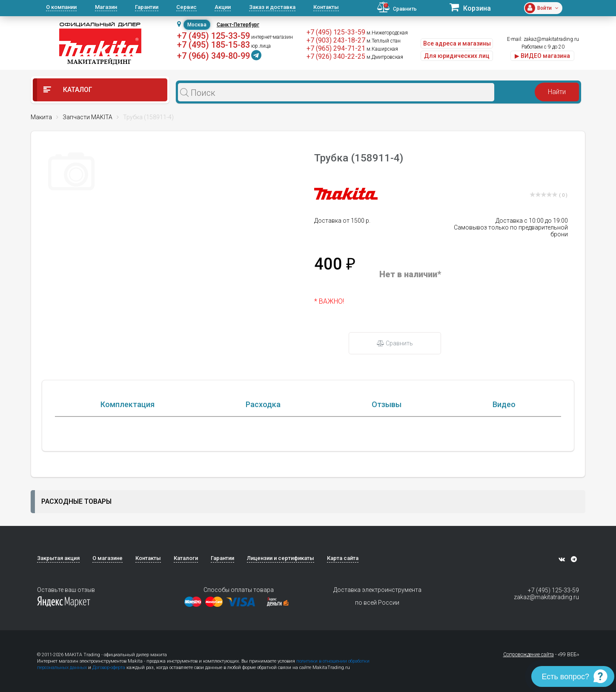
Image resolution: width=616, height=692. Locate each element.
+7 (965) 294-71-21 (336, 48)
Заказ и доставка (272, 7)
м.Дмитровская (385, 57)
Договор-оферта (109, 668)
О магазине (107, 558)
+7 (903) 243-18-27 (336, 40)
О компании (61, 7)
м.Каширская (382, 49)
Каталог (68, 90)
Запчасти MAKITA (87, 117)
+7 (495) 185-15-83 (213, 45)
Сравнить (395, 343)
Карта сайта (343, 558)
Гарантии (147, 7)
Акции (223, 7)
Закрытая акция (58, 558)
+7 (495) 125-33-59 (213, 36)
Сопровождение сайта (529, 655)
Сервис (186, 7)
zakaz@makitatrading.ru (551, 39)
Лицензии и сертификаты (281, 558)
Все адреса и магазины (457, 43)
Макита (41, 117)
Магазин (106, 7)
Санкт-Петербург (238, 25)
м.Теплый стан (384, 41)
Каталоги (186, 558)
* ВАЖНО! (329, 301)
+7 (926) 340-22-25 (336, 56)
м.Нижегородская (387, 33)
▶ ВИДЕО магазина (542, 56)
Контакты (326, 7)
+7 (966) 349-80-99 (213, 56)
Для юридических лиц (457, 56)
